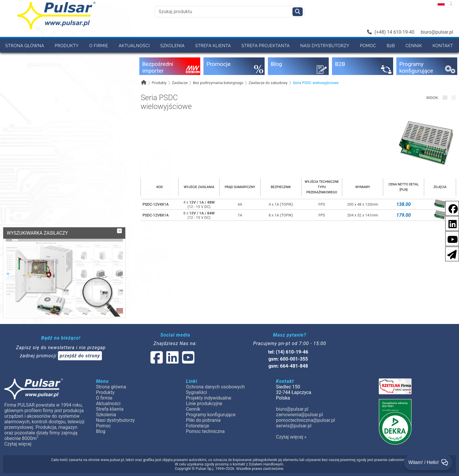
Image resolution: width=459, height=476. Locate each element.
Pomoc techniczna (205, 431)
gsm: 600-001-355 (288, 359)
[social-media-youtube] (451, 238)
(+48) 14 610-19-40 (391, 32)
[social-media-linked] (172, 361)
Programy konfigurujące (211, 415)
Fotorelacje (197, 426)
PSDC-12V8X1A (156, 215)
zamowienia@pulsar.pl (299, 415)
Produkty (67, 46)
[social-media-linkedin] (450, 223)
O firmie (99, 46)
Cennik (414, 46)
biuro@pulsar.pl (437, 32)
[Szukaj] (298, 12)
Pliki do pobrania (203, 420)
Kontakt (443, 46)
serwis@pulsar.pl (294, 426)
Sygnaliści (196, 392)
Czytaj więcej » (291, 437)
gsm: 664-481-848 (288, 366)
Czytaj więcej (18, 444)
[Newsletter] (450, 254)
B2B (391, 46)
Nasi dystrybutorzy (325, 46)
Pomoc (368, 46)
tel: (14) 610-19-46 (288, 352)
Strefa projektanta (266, 46)
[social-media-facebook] (450, 208)
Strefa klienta (213, 46)
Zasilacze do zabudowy (268, 83)
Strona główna (25, 46)
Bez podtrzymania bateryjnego (218, 83)
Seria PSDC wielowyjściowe (316, 83)
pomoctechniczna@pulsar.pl (306, 420)
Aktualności (134, 46)
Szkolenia (172, 46)
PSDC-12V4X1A (156, 204)
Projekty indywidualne (209, 398)
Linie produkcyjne (204, 404)
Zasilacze (180, 83)
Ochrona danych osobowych (215, 387)
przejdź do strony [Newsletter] (80, 356)
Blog (101, 431)
